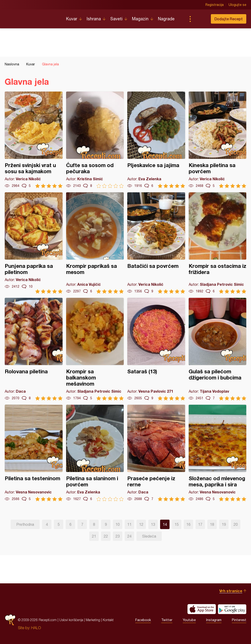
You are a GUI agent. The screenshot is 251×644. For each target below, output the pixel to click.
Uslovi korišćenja (71, 620)
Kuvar (72, 19)
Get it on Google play (232, 609)
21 (94, 536)
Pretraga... (200, 19)
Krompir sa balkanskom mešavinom (95, 349)
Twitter (167, 620)
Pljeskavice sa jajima (156, 140)
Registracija (215, 5)
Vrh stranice (231, 591)
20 (236, 524)
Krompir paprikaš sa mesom (95, 243)
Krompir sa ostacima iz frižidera (218, 243)
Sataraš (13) (156, 349)
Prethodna (25, 524)
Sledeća (149, 536)
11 (129, 524)
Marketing (93, 620)
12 (141, 524)
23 (118, 536)
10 (118, 524)
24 (129, 536)
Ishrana (94, 19)
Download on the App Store (202, 609)
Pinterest (239, 620)
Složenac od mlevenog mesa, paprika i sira (218, 453)
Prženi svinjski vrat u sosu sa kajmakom (34, 140)
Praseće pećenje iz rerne (156, 453)
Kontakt (108, 620)
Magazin (140, 19)
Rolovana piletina (34, 349)
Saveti (116, 19)
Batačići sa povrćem (156, 243)
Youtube (189, 620)
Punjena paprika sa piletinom (34, 243)
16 (188, 524)
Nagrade (166, 19)
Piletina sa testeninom (34, 453)
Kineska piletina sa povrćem (218, 140)
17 (200, 524)
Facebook (143, 620)
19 (224, 524)
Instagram (214, 620)
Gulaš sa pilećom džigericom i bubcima (218, 349)
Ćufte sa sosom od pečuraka (95, 140)
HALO (36, 628)
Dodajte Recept (229, 19)
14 (165, 524)
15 (177, 524)
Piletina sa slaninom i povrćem (95, 453)
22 (106, 536)
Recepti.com (32, 17)
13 (153, 524)
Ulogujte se (237, 5)
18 (212, 524)
